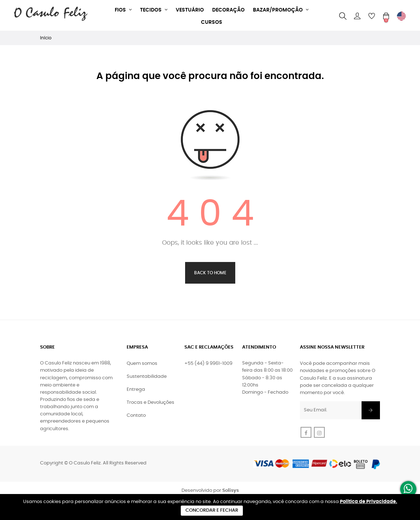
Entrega (136, 390)
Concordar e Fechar (212, 510)
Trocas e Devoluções (150, 403)
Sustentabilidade (147, 377)
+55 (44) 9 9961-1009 (208, 364)
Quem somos (142, 364)
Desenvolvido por (210, 491)
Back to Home (210, 273)
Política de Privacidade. (369, 502)
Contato (136, 416)
